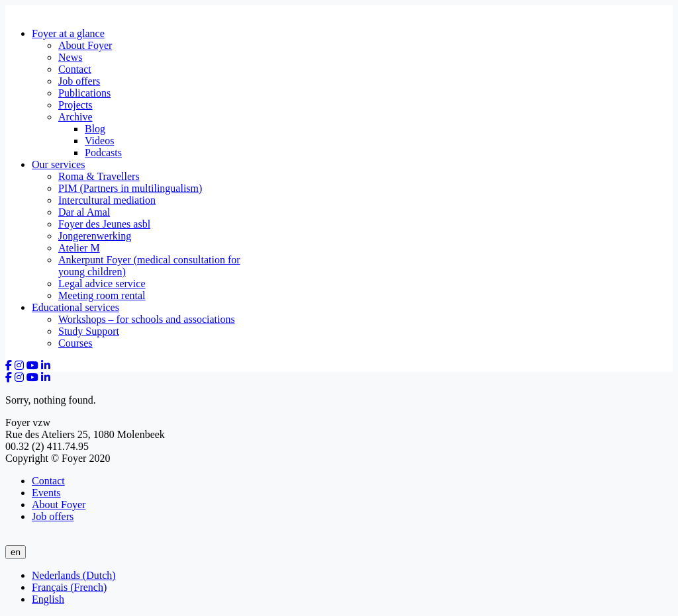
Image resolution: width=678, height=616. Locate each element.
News (70, 57)
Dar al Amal (84, 212)
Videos (99, 141)
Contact (75, 69)
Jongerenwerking (95, 236)
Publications (84, 93)
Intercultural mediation (107, 200)
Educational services (75, 307)
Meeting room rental (102, 295)
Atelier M (79, 248)
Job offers (79, 81)
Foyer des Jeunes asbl (104, 224)
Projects (75, 105)
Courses (75, 343)
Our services (58, 164)
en (16, 552)
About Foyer (85, 45)
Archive (75, 117)
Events (46, 493)
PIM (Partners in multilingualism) (130, 188)
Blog (95, 129)
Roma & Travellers (99, 176)
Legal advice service (102, 284)
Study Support (89, 331)
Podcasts (103, 153)
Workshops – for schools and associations (147, 319)
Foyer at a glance (68, 33)
